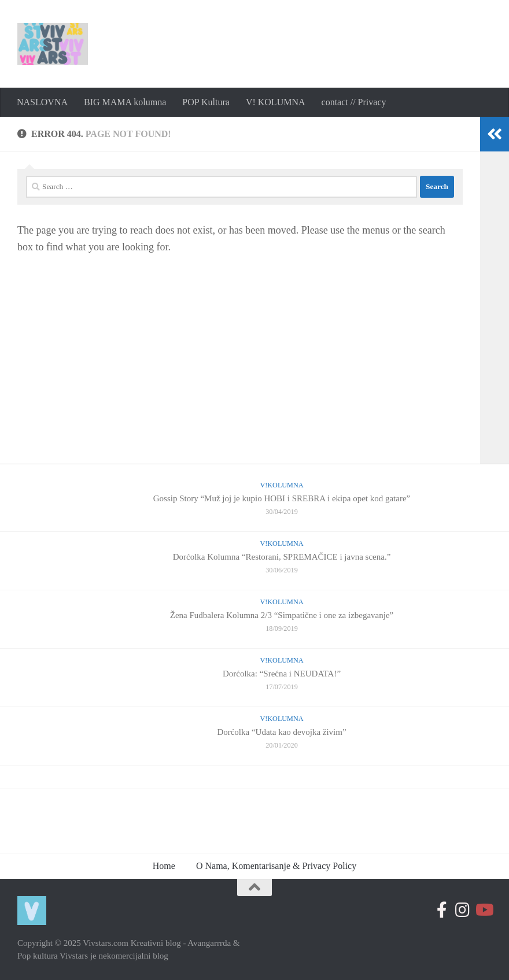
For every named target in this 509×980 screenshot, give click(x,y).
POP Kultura (206, 102)
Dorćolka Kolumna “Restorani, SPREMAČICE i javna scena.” (282, 557)
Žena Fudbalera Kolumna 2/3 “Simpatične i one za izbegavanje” (282, 615)
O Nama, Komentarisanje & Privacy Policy (276, 866)
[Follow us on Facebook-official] (442, 910)
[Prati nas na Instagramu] (463, 910)
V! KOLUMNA (276, 102)
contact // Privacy (354, 102)
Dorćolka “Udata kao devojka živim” (281, 732)
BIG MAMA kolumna (125, 102)
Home (164, 866)
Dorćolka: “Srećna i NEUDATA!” (282, 674)
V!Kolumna (281, 485)
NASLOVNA (42, 102)
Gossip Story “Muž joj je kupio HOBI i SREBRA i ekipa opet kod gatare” (282, 498)
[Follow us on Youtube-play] (484, 910)
